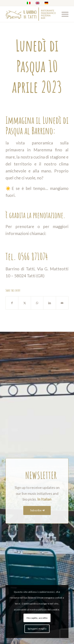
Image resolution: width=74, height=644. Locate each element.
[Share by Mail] (62, 303)
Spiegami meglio (37, 629)
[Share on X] (24, 303)
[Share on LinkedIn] (50, 303)
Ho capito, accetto (37, 618)
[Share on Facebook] (12, 303)
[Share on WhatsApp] (37, 303)
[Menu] (63, 14)
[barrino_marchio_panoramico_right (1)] (31, 14)
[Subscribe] (37, 510)
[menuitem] (63, 14)
